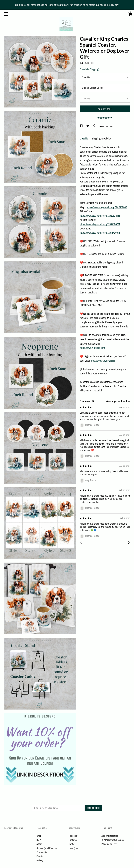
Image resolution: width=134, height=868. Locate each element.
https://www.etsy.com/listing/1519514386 (100, 216)
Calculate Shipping (89, 69)
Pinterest (73, 840)
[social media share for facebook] (81, 126)
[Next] (129, 543)
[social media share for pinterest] (95, 126)
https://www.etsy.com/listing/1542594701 (100, 224)
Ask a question (106, 126)
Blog (39, 840)
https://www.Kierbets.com (92, 348)
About (39, 844)
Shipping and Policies (47, 848)
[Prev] (81, 543)
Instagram (74, 848)
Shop (39, 836)
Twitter (72, 844)
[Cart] (130, 15)
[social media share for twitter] (88, 126)
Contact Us (42, 852)
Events (40, 856)
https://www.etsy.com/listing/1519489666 (107, 207)
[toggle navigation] (6, 14)
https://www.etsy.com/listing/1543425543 (100, 233)
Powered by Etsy (109, 844)
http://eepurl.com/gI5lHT (103, 361)
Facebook (73, 836)
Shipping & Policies (102, 138)
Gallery (40, 861)
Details (84, 138)
